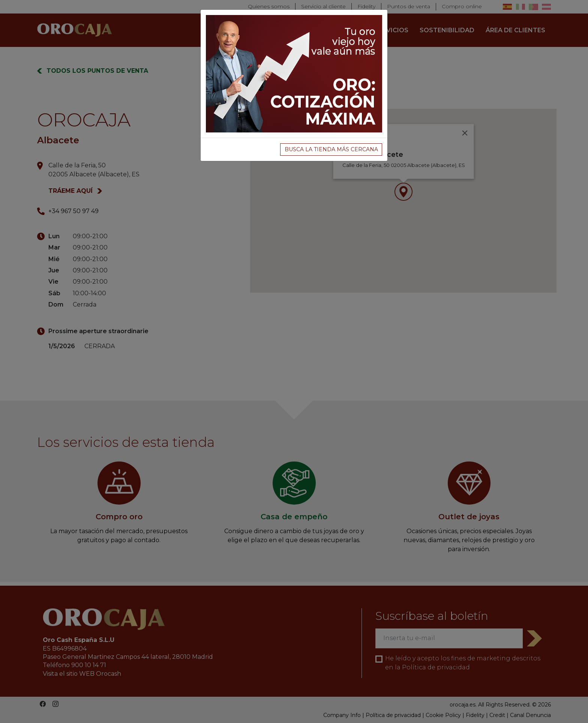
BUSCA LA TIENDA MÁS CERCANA (331, 149)
